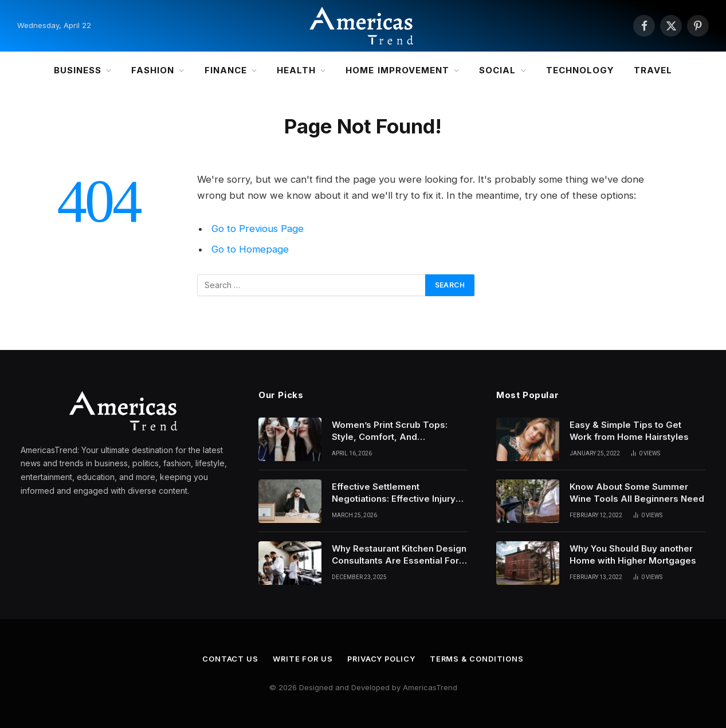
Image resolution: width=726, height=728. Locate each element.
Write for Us (302, 659)
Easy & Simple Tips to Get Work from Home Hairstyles (629, 431)
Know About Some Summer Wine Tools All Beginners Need (637, 493)
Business (78, 70)
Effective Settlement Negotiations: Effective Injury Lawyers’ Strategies (394, 493)
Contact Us (229, 659)
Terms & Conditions (478, 659)
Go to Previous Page (258, 229)
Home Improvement (397, 70)
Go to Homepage (250, 249)
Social (497, 70)
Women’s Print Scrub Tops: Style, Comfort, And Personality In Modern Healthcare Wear (390, 431)
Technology (580, 70)
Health (296, 70)
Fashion (153, 70)
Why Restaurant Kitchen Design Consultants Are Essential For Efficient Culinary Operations (399, 555)
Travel (653, 70)
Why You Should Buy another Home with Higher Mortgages (633, 554)
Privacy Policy (382, 659)
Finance (226, 70)
